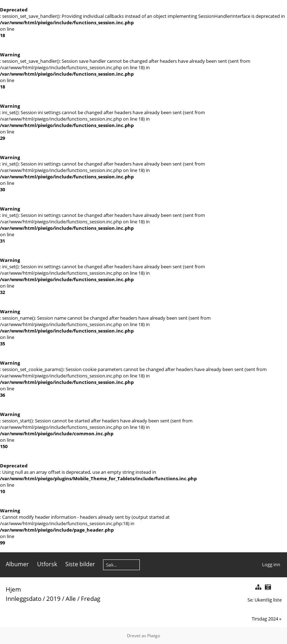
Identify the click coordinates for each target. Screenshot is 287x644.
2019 (53, 599)
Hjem (13, 589)
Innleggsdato (24, 599)
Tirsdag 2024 (265, 619)
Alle (71, 599)
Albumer (17, 564)
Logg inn (271, 564)
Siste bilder (80, 564)
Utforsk (47, 564)
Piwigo (154, 636)
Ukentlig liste (268, 600)
